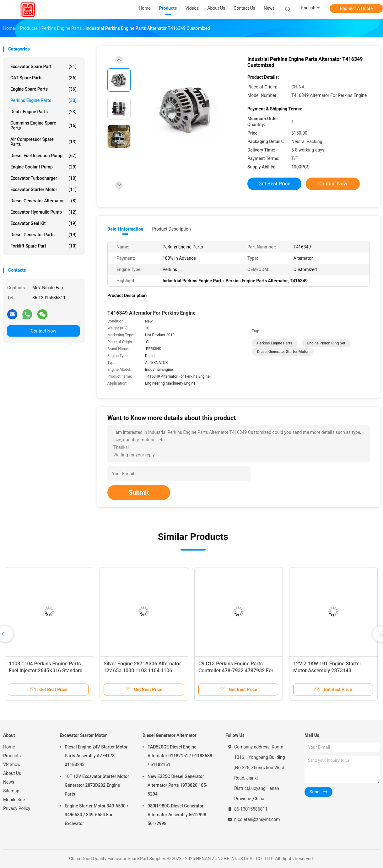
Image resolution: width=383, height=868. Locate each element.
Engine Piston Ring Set (326, 343)
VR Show (12, 764)
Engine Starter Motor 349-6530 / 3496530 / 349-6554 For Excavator (97, 815)
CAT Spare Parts (43, 78)
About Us (12, 773)
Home (9, 747)
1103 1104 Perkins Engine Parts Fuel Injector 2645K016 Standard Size (46, 671)
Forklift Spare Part (43, 246)
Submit (139, 493)
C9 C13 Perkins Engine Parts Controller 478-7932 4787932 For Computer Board (236, 671)
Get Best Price (274, 184)
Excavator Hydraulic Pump (43, 212)
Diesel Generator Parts (43, 235)
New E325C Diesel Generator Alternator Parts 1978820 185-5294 (178, 785)
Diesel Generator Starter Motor (283, 352)
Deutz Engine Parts (43, 112)
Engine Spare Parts (43, 89)
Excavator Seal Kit (43, 223)
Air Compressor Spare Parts (43, 142)
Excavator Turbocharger (43, 178)
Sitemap (11, 791)
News (9, 782)
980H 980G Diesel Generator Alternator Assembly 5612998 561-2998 (177, 815)
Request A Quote (356, 8)
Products (12, 756)
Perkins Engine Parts (43, 100)
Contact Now (43, 331)
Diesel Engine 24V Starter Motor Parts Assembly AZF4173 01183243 (96, 756)
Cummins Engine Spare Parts (43, 125)
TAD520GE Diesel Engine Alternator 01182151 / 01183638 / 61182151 (180, 756)
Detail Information (125, 229)
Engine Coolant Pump (43, 167)
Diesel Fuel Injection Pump (43, 156)
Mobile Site (14, 800)
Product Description (171, 229)
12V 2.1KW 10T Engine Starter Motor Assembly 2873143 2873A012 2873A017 (327, 671)
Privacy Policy (17, 808)
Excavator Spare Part (43, 67)
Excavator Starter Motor (43, 189)
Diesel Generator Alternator (43, 201)
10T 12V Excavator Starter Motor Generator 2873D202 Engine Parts (97, 785)
